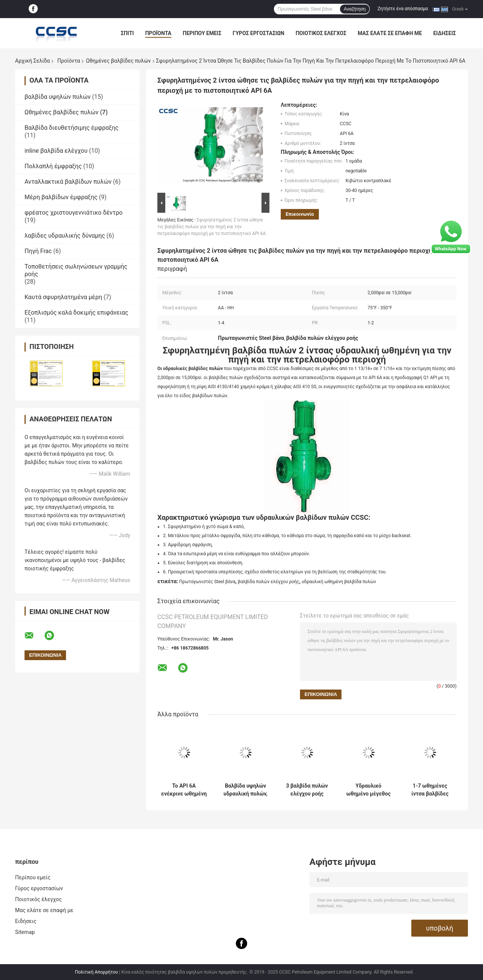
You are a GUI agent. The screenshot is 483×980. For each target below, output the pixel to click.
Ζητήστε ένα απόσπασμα (403, 9)
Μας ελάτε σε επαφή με (390, 33)
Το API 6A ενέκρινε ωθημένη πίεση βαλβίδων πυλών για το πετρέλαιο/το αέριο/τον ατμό (184, 790)
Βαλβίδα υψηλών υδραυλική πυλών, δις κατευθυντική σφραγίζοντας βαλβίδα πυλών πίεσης (245, 790)
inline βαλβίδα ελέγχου (56, 151)
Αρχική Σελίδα (32, 61)
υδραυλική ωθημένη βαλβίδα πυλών (339, 582)
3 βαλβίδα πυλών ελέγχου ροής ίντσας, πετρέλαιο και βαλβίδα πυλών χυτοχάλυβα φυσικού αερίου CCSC (307, 790)
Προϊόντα (158, 33)
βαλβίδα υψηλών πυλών (58, 97)
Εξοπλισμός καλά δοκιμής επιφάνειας (76, 313)
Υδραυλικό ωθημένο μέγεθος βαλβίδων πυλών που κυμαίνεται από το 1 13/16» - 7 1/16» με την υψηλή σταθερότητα (368, 790)
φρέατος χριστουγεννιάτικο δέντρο (74, 213)
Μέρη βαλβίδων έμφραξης (61, 197)
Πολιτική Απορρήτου (97, 972)
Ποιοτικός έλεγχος (321, 33)
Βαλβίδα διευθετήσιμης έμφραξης (72, 128)
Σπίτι (127, 33)
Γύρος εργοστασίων (259, 33)
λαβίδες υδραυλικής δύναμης (65, 236)
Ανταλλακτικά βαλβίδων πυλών (68, 182)
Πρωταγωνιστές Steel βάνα (207, 582)
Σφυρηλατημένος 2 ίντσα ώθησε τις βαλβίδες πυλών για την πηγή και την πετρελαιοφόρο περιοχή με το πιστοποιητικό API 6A (212, 227)
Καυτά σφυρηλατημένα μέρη (63, 297)
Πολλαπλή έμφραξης (53, 166)
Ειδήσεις (445, 33)
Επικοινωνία (300, 214)
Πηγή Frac (38, 251)
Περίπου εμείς (202, 33)
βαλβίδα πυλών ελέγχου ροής (268, 582)
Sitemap (25, 932)
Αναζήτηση (355, 9)
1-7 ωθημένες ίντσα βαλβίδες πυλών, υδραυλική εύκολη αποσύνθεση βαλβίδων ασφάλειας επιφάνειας (430, 790)
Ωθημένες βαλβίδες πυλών (118, 61)
